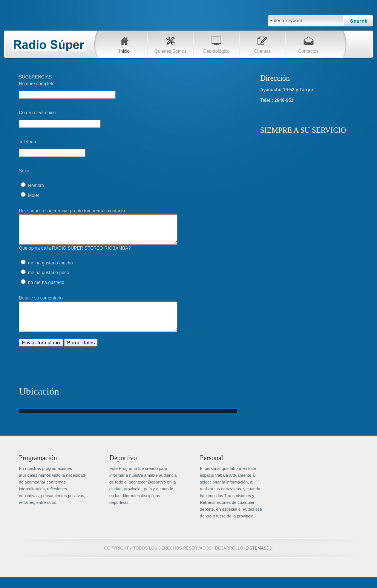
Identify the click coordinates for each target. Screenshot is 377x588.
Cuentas (263, 51)
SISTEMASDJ (258, 559)
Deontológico (216, 51)
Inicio (124, 51)
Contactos (308, 51)
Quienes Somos (170, 51)
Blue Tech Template (49, 45)
